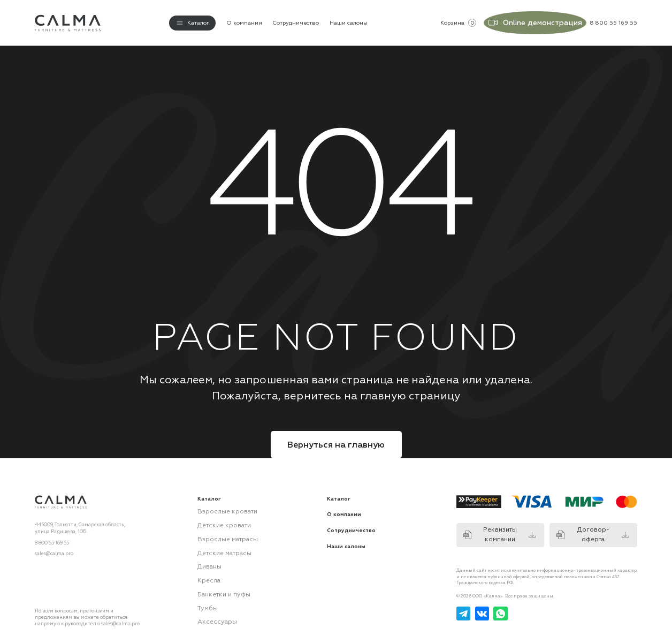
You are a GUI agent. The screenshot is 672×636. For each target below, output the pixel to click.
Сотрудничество (296, 20)
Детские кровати (218, 518)
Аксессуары (211, 602)
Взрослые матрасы (220, 529)
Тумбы (205, 590)
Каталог (339, 494)
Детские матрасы (218, 542)
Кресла (206, 566)
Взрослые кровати (219, 505)
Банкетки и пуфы (218, 578)
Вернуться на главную (336, 439)
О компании (244, 20)
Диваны (207, 554)
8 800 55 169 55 (52, 537)
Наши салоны (349, 20)
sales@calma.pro (54, 548)
